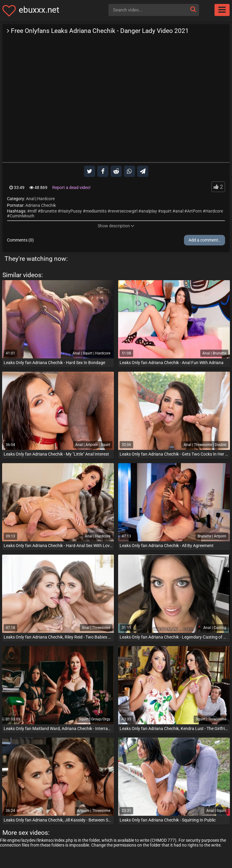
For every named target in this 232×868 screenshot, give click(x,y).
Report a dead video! (71, 187)
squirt (166, 211)
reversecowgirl (124, 211)
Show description (116, 226)
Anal (30, 199)
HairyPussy (71, 211)
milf (33, 211)
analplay (149, 211)
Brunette (49, 211)
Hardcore (46, 199)
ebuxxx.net (39, 10)
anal (179, 211)
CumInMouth (22, 216)
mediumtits (96, 211)
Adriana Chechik (41, 205)
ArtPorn (194, 211)
